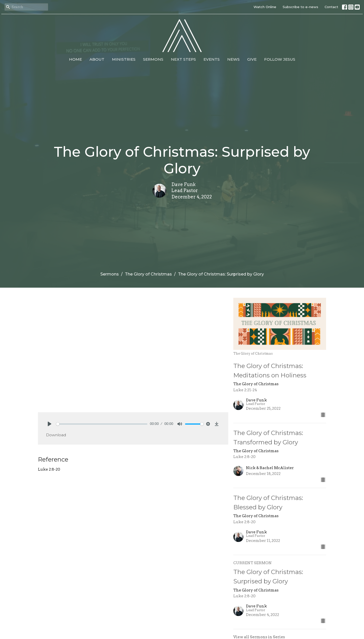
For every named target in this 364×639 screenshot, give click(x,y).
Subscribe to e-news (300, 7)
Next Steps (183, 59)
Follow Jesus (280, 59)
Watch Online (265, 7)
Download (56, 435)
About (97, 59)
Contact (331, 7)
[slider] (102, 424)
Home (75, 59)
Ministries (124, 59)
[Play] (50, 424)
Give (252, 59)
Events (212, 59)
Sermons (153, 59)
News (233, 59)
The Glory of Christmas (148, 274)
